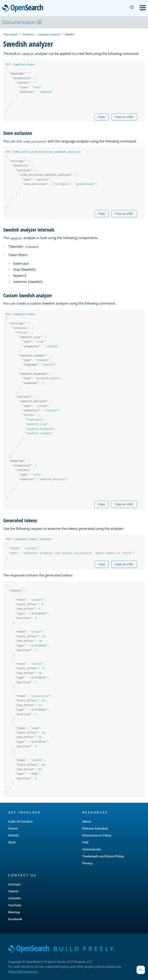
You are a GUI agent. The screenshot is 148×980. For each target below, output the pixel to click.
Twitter (13, 891)
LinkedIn (15, 898)
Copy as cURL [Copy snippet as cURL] (124, 117)
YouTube (15, 905)
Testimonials (92, 849)
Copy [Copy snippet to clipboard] (102, 117)
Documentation (22, 22)
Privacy (87, 863)
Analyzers (28, 34)
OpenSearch (24, 9)
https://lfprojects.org (23, 971)
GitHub (13, 835)
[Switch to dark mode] (132, 7)
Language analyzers (49, 34)
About (87, 821)
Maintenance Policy (97, 835)
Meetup (14, 912)
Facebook (15, 919)
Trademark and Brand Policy (103, 856)
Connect (14, 884)
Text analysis (11, 34)
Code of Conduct (20, 821)
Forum (13, 828)
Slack (12, 842)
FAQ (85, 842)
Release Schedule (95, 828)
